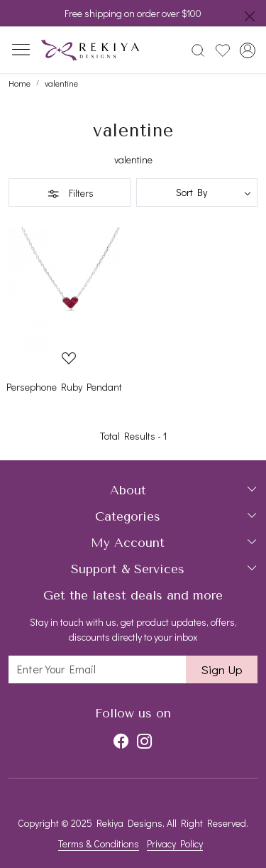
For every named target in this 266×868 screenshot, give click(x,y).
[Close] (250, 16)
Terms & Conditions (99, 843)
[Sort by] (197, 192)
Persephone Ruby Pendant (64, 387)
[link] (198, 50)
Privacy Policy (175, 843)
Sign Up (222, 669)
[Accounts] (247, 50)
